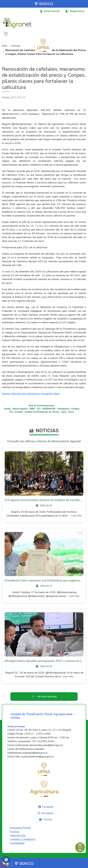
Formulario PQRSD (20, 828)
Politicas (15, 832)
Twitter (48, 820)
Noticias (16, 46)
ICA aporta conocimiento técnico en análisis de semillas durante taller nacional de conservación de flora (44, 500)
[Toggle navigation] (6, 34)
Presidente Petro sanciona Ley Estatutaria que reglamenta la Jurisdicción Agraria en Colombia (44, 580)
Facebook (48, 807)
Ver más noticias (47, 697)
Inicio (5, 46)
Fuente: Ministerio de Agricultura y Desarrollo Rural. (31, 394)
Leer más (76, 516)
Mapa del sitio (18, 835)
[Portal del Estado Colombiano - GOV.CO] (44, 4)
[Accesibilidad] (6, 860)
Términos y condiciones (23, 839)
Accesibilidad (17, 843)
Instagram (48, 813)
